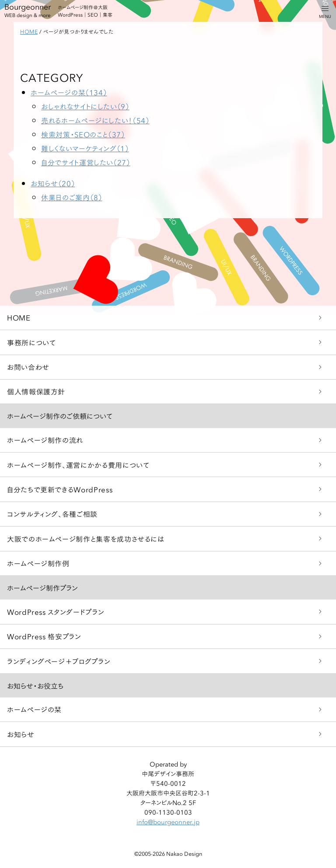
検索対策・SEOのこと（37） (83, 134)
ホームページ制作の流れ (45, 440)
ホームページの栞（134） (69, 92)
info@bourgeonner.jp (168, 822)
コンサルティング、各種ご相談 (52, 514)
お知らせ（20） (53, 183)
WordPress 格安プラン (44, 636)
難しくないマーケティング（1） (85, 148)
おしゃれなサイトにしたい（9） (85, 106)
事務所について (31, 342)
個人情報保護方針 (36, 391)
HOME (19, 317)
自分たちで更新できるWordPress (60, 489)
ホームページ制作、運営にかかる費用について (78, 465)
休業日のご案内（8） (72, 197)
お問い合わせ (28, 367)
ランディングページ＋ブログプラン (59, 661)
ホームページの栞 (34, 709)
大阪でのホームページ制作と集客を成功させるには (86, 539)
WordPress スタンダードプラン (56, 612)
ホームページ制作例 (38, 563)
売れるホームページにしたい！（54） (95, 120)
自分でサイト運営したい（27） (86, 162)
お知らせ (21, 734)
